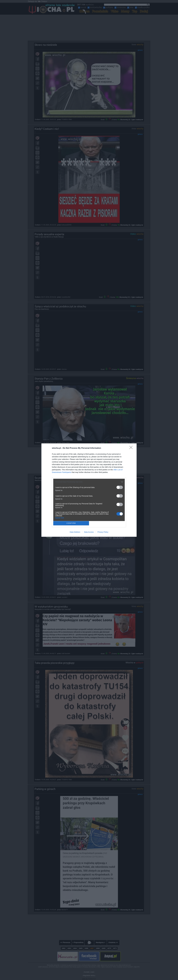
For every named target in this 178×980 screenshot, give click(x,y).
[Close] (132, 448)
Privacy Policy (103, 532)
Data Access (89, 532)
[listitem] (89, 482)
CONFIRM (71, 523)
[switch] (120, 487)
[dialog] (89, 490)
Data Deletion (75, 532)
